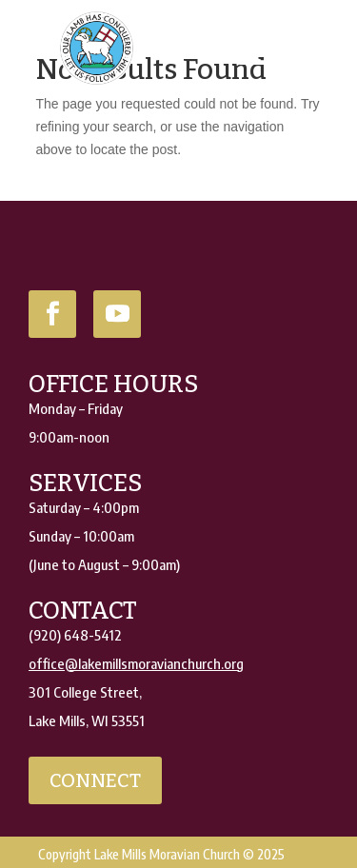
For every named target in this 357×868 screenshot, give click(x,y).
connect (95, 780)
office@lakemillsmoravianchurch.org (136, 663)
